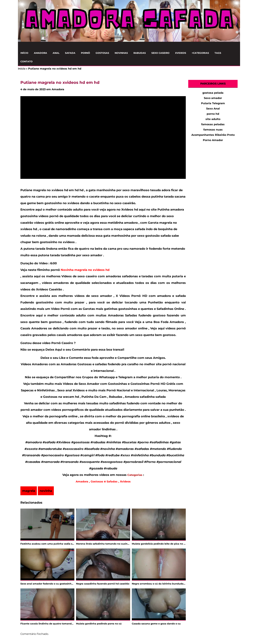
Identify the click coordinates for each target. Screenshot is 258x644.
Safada (70, 53)
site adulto (213, 119)
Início (24, 53)
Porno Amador (213, 140)
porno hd (213, 114)
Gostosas (102, 53)
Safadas (112, 482)
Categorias (135, 475)
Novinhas (121, 53)
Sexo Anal (213, 109)
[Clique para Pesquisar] (236, 45)
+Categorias (200, 53)
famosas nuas (213, 130)
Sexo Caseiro (160, 53)
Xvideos (181, 53)
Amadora (40, 53)
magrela (29, 491)
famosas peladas (213, 124)
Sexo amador (213, 98)
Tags (218, 53)
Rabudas (140, 53)
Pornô (85, 53)
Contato (26, 61)
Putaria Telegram (213, 103)
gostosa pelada (213, 93)
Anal (56, 53)
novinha (46, 491)
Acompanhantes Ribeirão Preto (213, 135)
